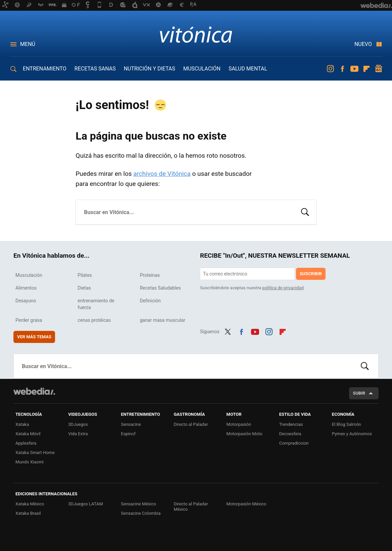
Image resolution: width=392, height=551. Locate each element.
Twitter (228, 331)
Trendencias (291, 424)
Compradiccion (294, 443)
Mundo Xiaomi (30, 462)
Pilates (85, 275)
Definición (150, 301)
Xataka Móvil (28, 434)
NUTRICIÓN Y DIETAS (150, 69)
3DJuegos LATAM (86, 504)
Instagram (330, 69)
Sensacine (131, 424)
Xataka (22, 424)
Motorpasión (239, 424)
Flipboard (366, 69)
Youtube (354, 69)
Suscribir (311, 274)
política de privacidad (283, 288)
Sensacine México (138, 504)
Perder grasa (29, 320)
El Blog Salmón (347, 424)
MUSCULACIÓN (202, 69)
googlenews (379, 69)
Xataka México (30, 504)
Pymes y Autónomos (352, 434)
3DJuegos (78, 424)
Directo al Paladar (191, 424)
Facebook (342, 69)
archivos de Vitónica (162, 174)
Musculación (29, 275)
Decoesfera (290, 434)
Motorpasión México (247, 504)
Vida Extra (78, 434)
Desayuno (26, 301)
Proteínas (150, 275)
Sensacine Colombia (141, 513)
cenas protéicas (94, 320)
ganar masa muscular (163, 320)
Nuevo (363, 44)
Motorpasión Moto (244, 434)
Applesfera (26, 443)
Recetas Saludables (160, 288)
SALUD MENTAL (248, 69)
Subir (359, 393)
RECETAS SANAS (95, 69)
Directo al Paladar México (191, 507)
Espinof (128, 434)
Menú (28, 44)
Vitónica (196, 34)
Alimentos (26, 288)
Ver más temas (34, 337)
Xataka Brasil (28, 513)
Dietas (84, 288)
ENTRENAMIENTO (45, 69)
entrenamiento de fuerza (96, 304)
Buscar (305, 211)
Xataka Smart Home (35, 453)
